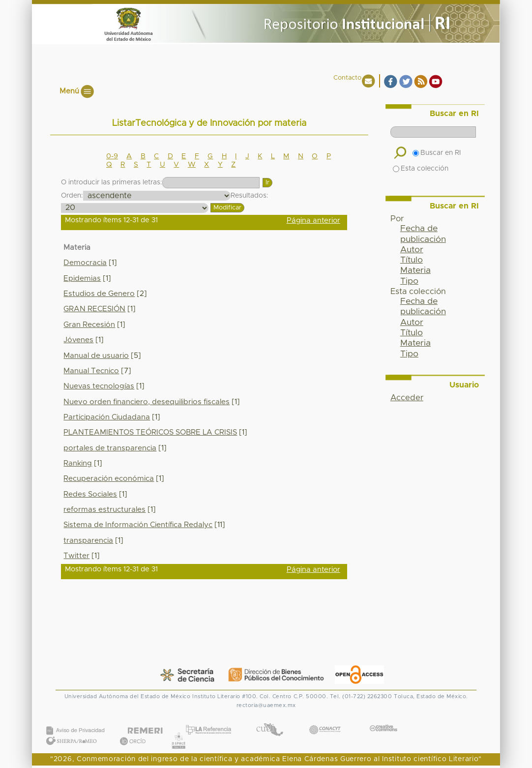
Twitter (76, 556)
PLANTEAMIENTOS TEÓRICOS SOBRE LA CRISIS (150, 432)
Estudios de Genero (99, 294)
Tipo (409, 281)
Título (412, 260)
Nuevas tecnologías (99, 386)
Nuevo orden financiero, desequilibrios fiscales (147, 402)
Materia (415, 270)
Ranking (78, 463)
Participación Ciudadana (107, 417)
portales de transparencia (110, 448)
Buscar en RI (437, 153)
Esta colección (421, 169)
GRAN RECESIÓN (94, 309)
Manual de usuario (96, 356)
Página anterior (313, 221)
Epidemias (82, 279)
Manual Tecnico (91, 371)
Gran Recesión (89, 325)
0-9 (112, 156)
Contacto (347, 78)
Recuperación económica (109, 479)
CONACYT (325, 720)
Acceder (407, 398)
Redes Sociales (90, 494)
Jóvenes (78, 340)
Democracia (85, 263)
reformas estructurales (104, 510)
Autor (412, 250)
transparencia (88, 541)
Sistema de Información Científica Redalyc (138, 525)
